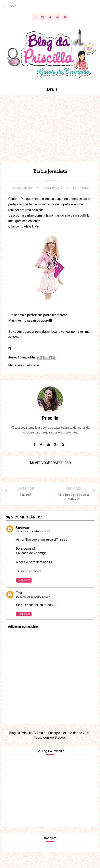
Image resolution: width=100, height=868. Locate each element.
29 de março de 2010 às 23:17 (33, 597)
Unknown (22, 527)
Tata (19, 593)
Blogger (60, 738)
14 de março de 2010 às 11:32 (33, 531)
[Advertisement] (50, 133)
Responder (24, 580)
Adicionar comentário (23, 627)
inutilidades (25, 188)
